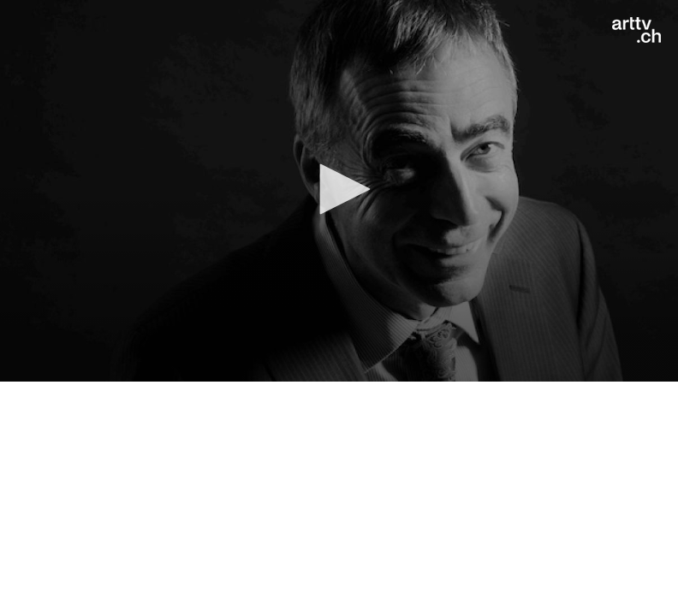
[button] (339, 189)
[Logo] (636, 30)
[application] (339, 191)
